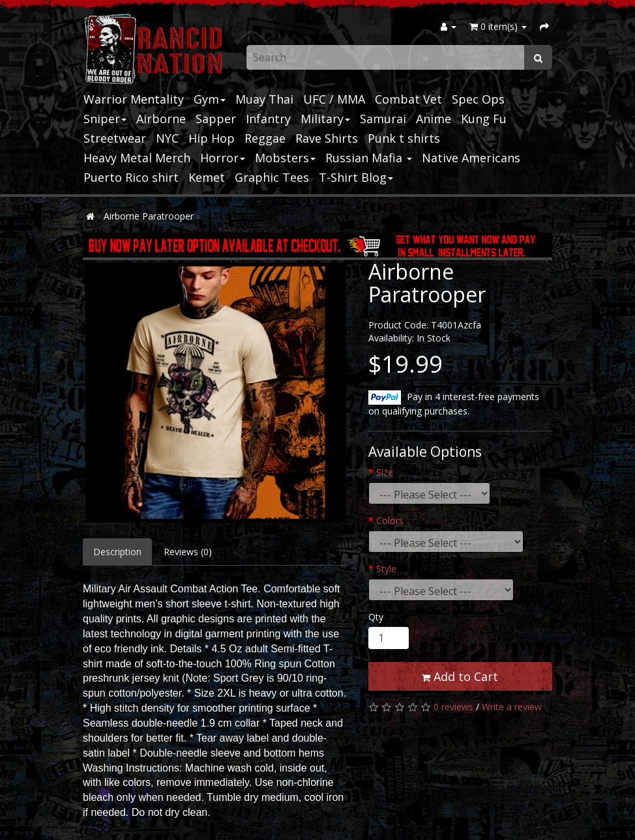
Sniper (105, 119)
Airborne (161, 119)
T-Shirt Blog (356, 177)
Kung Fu (484, 119)
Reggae (265, 138)
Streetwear (115, 138)
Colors (390, 520)
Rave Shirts (327, 138)
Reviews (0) (188, 552)
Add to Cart (460, 676)
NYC (167, 138)
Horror (223, 158)
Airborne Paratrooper (149, 216)
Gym (210, 99)
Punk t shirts (404, 138)
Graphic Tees (272, 177)
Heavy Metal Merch (137, 158)
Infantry (268, 119)
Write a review (512, 707)
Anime (434, 119)
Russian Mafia (369, 158)
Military (325, 119)
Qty (376, 617)
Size (385, 472)
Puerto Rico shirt (131, 177)
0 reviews (453, 707)
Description (117, 552)
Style (386, 569)
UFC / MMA (334, 99)
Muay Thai (264, 99)
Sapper (216, 119)
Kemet (207, 177)
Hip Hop (212, 138)
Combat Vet (408, 99)
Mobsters (285, 158)
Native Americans (471, 158)
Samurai (383, 119)
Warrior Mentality (134, 99)
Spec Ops (478, 99)
